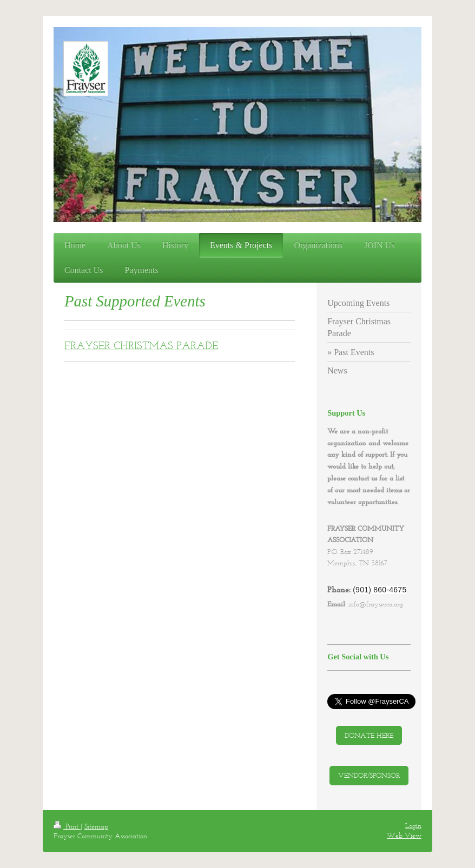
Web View (404, 835)
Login (413, 826)
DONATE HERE (369, 735)
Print (67, 826)
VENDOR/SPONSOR (369, 775)
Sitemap (96, 826)
